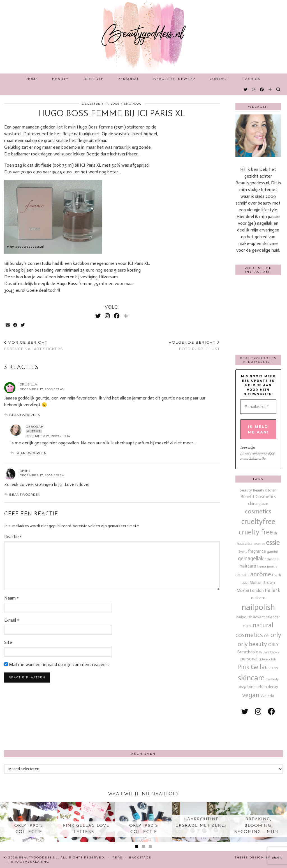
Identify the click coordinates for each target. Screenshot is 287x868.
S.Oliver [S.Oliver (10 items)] (274, 668)
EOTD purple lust (194, 345)
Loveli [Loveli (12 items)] (276, 575)
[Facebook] (262, 89)
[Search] (279, 89)
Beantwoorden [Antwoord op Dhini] (25, 495)
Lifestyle (93, 79)
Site (8, 642)
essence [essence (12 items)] (259, 544)
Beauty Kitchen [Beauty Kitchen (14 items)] (265, 490)
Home (32, 79)
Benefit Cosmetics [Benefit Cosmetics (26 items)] (258, 497)
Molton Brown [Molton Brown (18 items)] (262, 583)
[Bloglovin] (270, 89)
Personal (129, 79)
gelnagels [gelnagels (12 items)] (272, 559)
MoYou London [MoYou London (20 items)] (250, 591)
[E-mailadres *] (258, 407)
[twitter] (245, 712)
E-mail (12, 620)
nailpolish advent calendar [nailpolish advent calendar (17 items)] (258, 617)
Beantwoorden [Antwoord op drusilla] (25, 415)
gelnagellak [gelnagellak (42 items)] (251, 558)
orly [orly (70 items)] (276, 635)
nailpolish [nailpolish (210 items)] (258, 607)
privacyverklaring (253, 453)
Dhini (25, 471)
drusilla (28, 384)
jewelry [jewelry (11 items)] (272, 566)
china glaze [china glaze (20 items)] (258, 504)
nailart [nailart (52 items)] (272, 590)
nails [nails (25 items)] (247, 626)
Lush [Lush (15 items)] (245, 583)
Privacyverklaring (29, 862)
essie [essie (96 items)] (273, 542)
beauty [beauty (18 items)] (246, 490)
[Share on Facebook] (16, 325)
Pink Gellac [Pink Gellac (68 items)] (253, 667)
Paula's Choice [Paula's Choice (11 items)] (269, 652)
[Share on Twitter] (23, 325)
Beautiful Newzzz (175, 79)
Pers (117, 857)
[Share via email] (8, 325)
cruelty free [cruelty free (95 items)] (256, 532)
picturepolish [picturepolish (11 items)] (267, 659)
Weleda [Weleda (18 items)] (267, 696)
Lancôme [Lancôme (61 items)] (259, 574)
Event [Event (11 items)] (243, 552)
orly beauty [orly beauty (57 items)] (252, 644)
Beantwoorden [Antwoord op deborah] (31, 453)
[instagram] (258, 712)
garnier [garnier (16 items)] (272, 551)
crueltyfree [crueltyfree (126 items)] (258, 522)
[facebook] (271, 712)
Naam (11, 598)
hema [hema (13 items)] (262, 566)
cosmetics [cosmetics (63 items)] (258, 511)
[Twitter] (246, 89)
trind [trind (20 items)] (251, 687)
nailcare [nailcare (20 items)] (258, 598)
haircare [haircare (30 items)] (248, 566)
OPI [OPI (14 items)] (267, 636)
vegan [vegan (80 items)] (251, 695)
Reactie (13, 537)
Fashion (252, 79)
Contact (219, 79)
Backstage (140, 857)
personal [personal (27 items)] (249, 659)
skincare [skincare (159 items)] (251, 678)
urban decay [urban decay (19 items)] (267, 687)
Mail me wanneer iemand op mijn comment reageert (57, 672)
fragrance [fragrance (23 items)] (257, 551)
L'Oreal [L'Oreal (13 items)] (241, 575)
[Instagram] (254, 89)
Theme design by (259, 857)
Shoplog (133, 104)
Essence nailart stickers (34, 345)
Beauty (60, 79)
